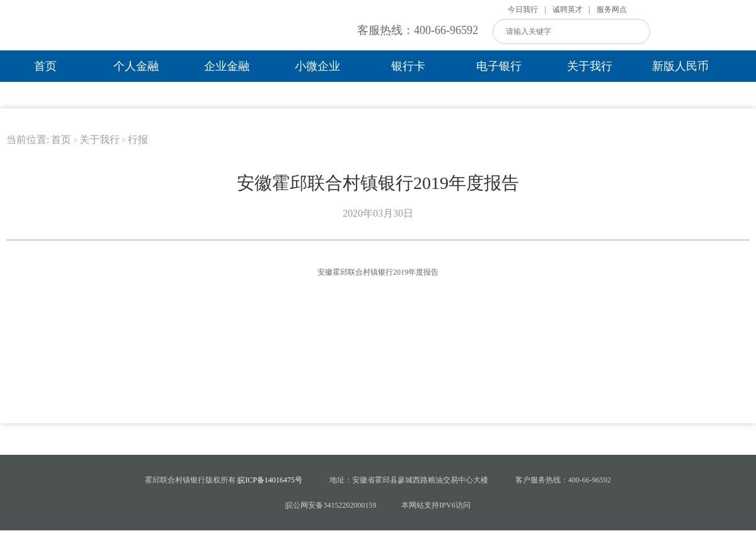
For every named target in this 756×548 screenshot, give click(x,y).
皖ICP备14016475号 (269, 480)
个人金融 (136, 66)
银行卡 (408, 66)
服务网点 (612, 9)
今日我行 (523, 9)
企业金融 (227, 66)
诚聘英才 (568, 9)
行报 (138, 140)
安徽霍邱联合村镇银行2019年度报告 (378, 272)
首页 (45, 66)
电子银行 (499, 66)
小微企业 (318, 66)
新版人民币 (680, 66)
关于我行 (590, 66)
